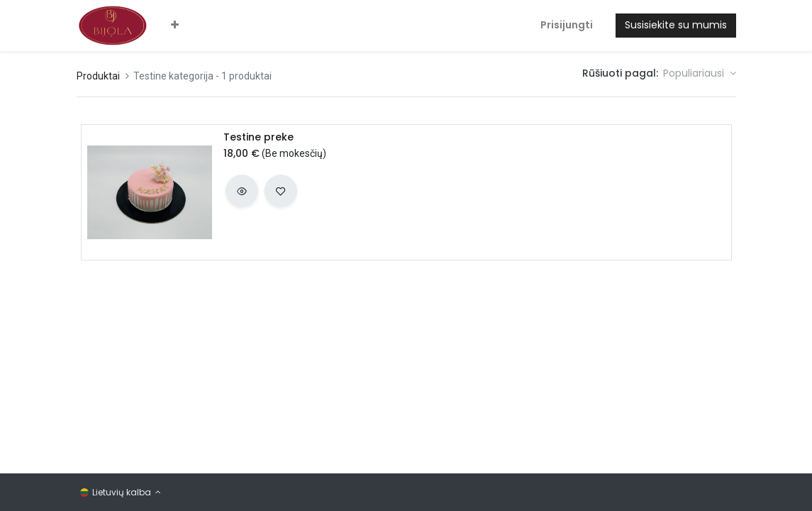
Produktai (98, 76)
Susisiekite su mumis (676, 25)
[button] (175, 26)
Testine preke (258, 137)
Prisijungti (567, 25)
